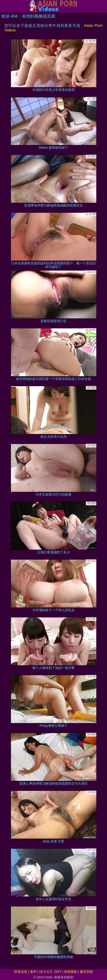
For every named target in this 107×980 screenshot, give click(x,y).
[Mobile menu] (4, 6)
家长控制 (86, 972)
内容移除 (70, 972)
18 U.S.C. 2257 (50, 972)
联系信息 (21, 972)
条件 (33, 972)
